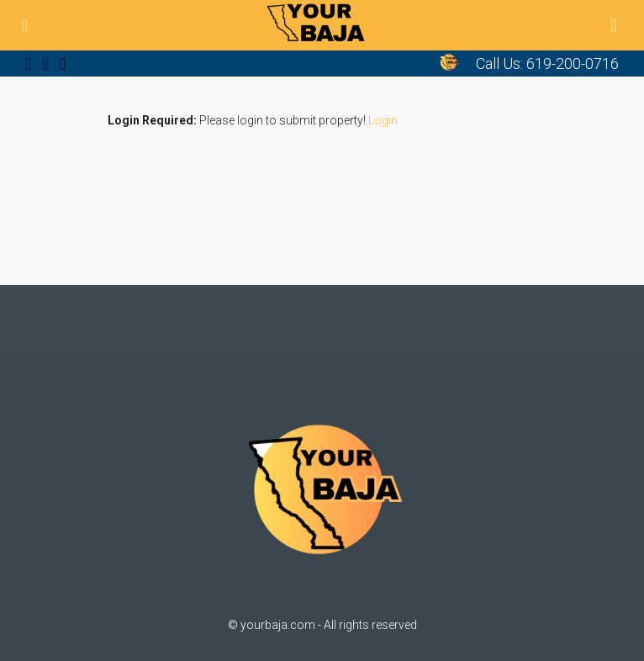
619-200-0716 (573, 63)
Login (383, 120)
